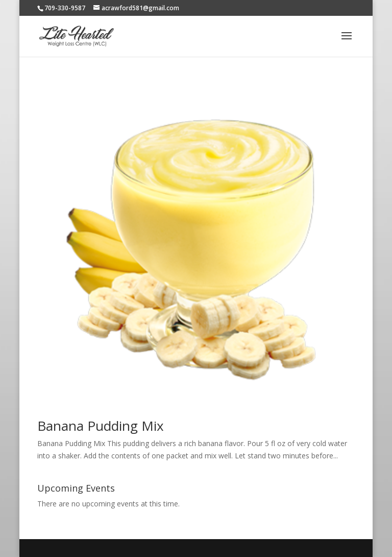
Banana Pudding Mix (101, 426)
